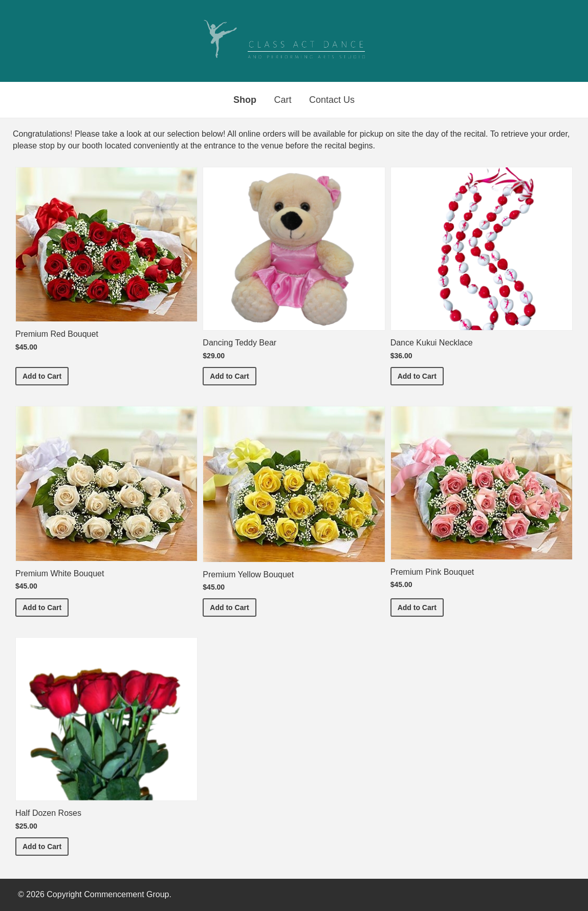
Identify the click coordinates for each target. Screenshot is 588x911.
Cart (282, 100)
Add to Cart (46, 375)
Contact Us (332, 100)
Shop (245, 100)
